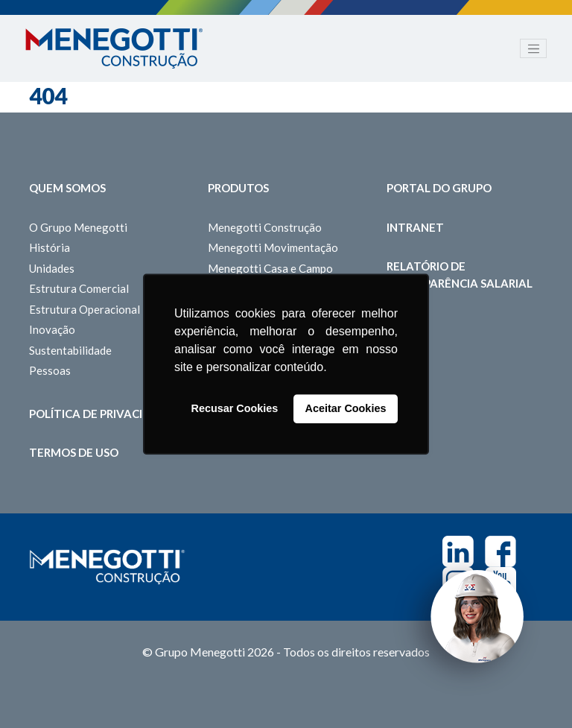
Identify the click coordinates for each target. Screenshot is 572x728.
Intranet (415, 227)
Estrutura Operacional (85, 309)
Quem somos (67, 188)
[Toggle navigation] (533, 48)
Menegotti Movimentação (273, 247)
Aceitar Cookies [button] (346, 409)
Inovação (52, 329)
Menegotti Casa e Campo (270, 268)
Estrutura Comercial (79, 288)
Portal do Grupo (439, 188)
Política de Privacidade (101, 414)
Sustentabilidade (70, 350)
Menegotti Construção (265, 227)
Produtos (238, 188)
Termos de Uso (74, 452)
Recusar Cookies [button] (235, 409)
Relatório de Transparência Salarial (460, 275)
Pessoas (50, 370)
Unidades (52, 268)
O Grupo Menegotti (78, 227)
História (50, 247)
